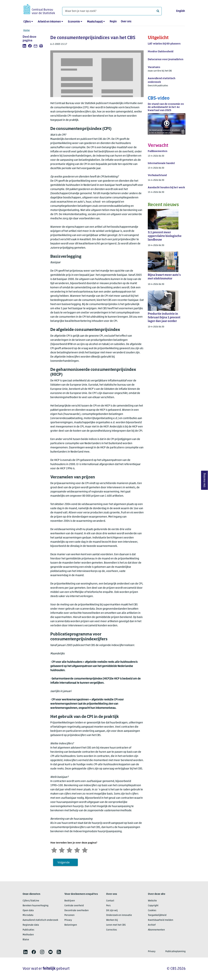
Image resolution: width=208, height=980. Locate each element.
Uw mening (205, 480)
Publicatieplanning (175, 951)
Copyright (153, 906)
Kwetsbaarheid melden (161, 920)
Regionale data (31, 925)
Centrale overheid (74, 906)
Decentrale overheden (76, 911)
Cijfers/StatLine (31, 901)
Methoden (28, 935)
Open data (28, 911)
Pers (108, 906)
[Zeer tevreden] (85, 850)
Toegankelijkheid (157, 915)
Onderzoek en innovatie (119, 915)
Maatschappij (95, 22)
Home (27, 30)
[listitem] (24, 46)
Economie (74, 22)
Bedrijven (70, 901)
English (180, 11)
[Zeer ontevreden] (54, 850)
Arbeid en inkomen (49, 22)
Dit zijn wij (112, 911)
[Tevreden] (77, 850)
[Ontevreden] (62, 850)
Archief (152, 925)
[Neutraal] (69, 850)
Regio (113, 22)
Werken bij (112, 920)
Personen (69, 915)
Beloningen (71, 925)
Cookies (152, 911)
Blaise (26, 940)
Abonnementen (156, 930)
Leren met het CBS (116, 925)
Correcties (112, 930)
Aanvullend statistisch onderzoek (40, 920)
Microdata (28, 915)
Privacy (68, 920)
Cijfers (27, 22)
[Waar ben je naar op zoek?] (112, 11)
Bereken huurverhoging (36, 906)
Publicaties (28, 930)
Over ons (126, 22)
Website (152, 901)
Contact (110, 901)
